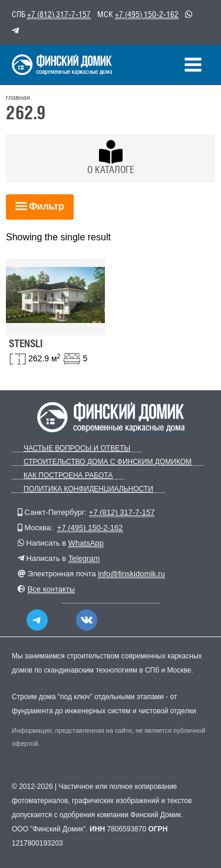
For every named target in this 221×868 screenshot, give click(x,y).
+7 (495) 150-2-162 (147, 14)
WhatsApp (86, 543)
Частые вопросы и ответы (77, 448)
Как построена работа (68, 476)
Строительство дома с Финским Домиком (108, 462)
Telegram (84, 558)
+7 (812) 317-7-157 (59, 14)
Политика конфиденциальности (88, 489)
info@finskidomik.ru (131, 574)
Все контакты (51, 589)
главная (18, 97)
